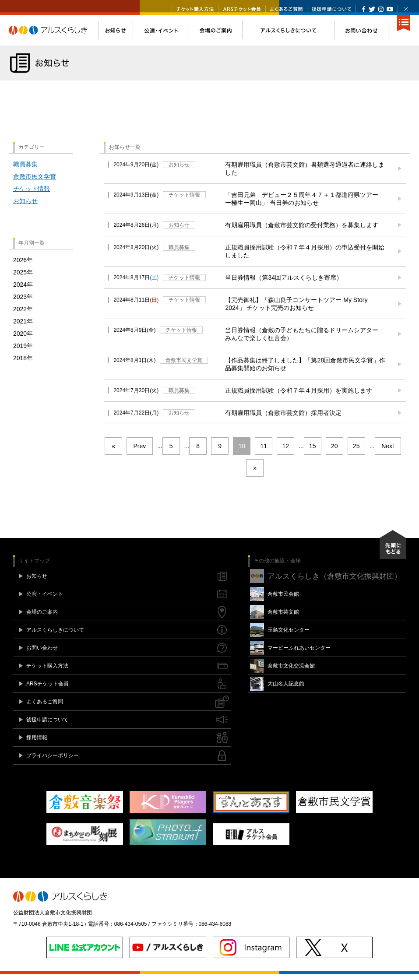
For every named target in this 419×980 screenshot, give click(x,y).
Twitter (372, 9)
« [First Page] (113, 452)
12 (285, 452)
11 (264, 452)
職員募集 (25, 170)
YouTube (390, 9)
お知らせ (25, 207)
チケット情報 (32, 195)
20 (334, 452)
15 (313, 452)
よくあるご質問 (286, 9)
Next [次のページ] (388, 452)
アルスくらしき (53, 36)
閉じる (406, 9)
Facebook (364, 9)
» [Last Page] (255, 474)
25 (356, 452)
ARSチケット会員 (242, 9)
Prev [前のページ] (139, 452)
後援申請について (331, 9)
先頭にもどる (393, 551)
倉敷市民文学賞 (35, 183)
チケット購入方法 (195, 9)
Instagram (381, 9)
